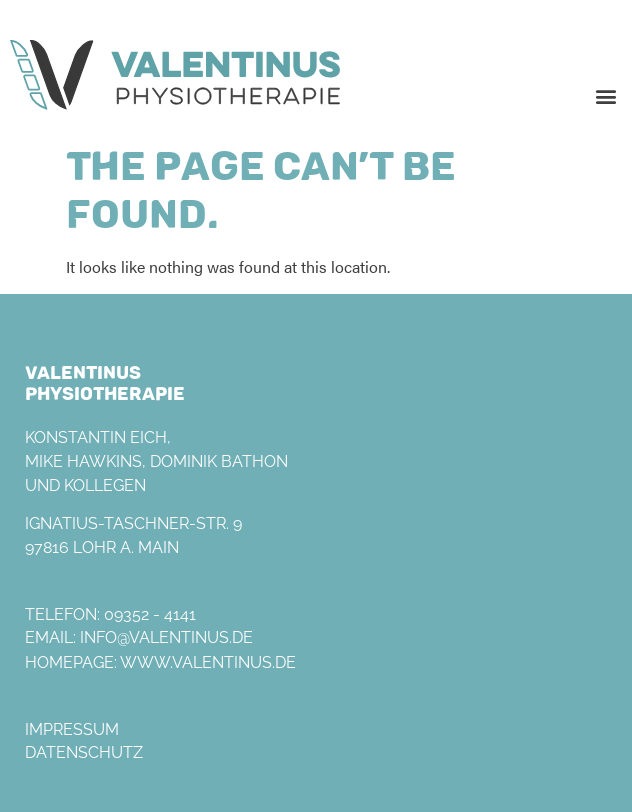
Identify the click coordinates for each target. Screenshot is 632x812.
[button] (605, 95)
